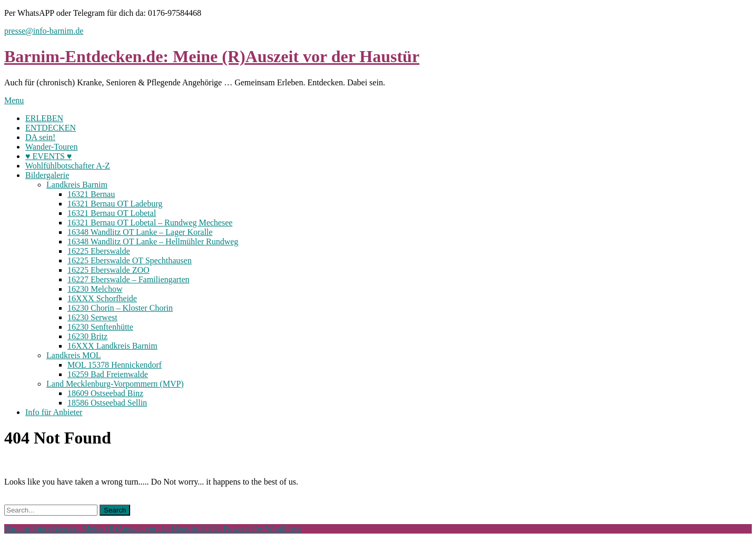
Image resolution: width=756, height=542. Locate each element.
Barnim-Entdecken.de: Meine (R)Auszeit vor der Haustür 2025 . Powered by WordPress (153, 529)
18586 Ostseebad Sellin (107, 403)
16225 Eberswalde (99, 251)
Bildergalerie (47, 175)
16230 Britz (87, 336)
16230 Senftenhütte (100, 327)
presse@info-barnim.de (44, 31)
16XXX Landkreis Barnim (112, 346)
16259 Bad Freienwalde (108, 374)
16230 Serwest (92, 317)
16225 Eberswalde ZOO (109, 270)
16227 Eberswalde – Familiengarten (129, 279)
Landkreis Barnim (77, 185)
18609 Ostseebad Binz (105, 393)
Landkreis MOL (74, 355)
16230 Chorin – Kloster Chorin (120, 308)
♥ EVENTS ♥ (48, 156)
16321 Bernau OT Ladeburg (115, 204)
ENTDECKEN (51, 128)
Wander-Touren (51, 147)
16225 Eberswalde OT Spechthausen (130, 260)
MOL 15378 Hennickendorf (115, 365)
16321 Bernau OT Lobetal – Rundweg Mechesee (150, 223)
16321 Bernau (91, 194)
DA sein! (40, 137)
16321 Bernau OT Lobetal (112, 213)
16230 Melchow (95, 289)
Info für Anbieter (54, 412)
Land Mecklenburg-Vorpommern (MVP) (115, 384)
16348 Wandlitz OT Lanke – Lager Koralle (140, 232)
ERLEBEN (44, 118)
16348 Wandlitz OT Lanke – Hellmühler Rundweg (153, 242)
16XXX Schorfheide (102, 298)
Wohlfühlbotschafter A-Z (68, 166)
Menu (14, 100)
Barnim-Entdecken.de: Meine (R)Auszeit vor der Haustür (212, 56)
